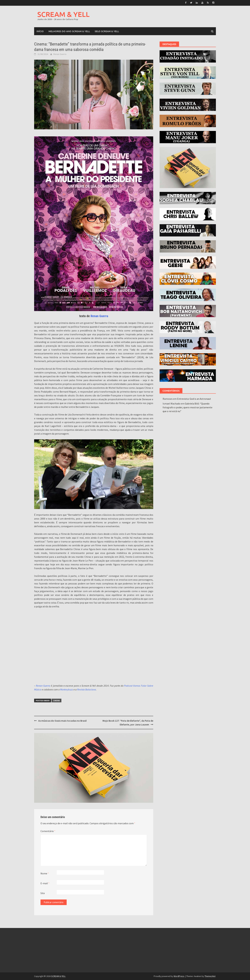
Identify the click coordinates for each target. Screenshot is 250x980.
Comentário (48, 831)
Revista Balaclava (87, 689)
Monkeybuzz (67, 689)
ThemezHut (210, 976)
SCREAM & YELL (63, 14)
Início (40, 31)
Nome (45, 873)
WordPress (179, 976)
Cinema (56, 700)
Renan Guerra (60, 54)
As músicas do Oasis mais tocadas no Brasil (62, 720)
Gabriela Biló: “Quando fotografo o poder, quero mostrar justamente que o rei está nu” (187, 407)
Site (43, 893)
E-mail (45, 883)
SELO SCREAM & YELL (107, 31)
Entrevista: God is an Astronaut (194, 399)
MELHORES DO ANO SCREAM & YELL (69, 31)
